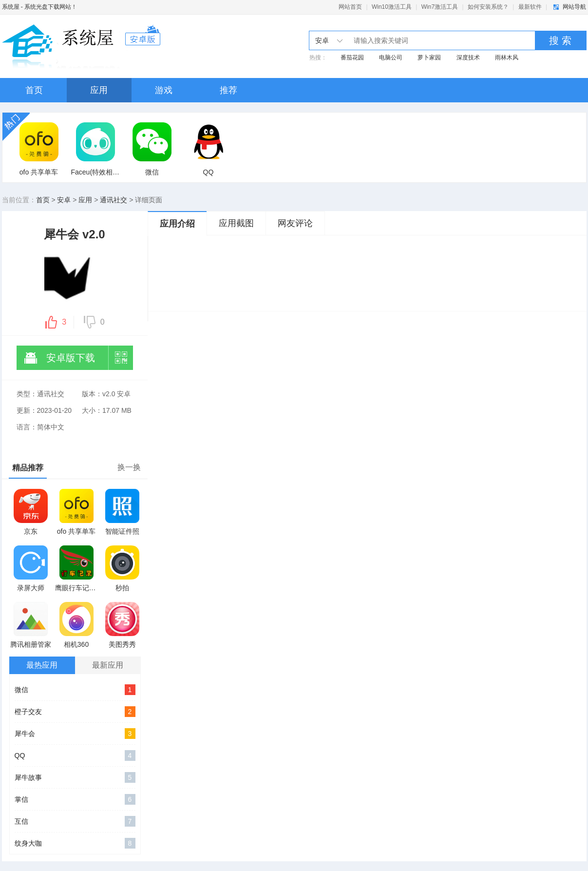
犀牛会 (75, 734)
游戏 (164, 90)
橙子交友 (75, 712)
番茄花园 (352, 58)
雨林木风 (507, 58)
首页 (34, 90)
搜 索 (560, 40)
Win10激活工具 (392, 7)
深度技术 (468, 58)
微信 (75, 690)
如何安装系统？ (488, 7)
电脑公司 (391, 58)
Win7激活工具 (440, 7)
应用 (99, 90)
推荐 (228, 90)
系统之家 (81, 46)
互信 (75, 821)
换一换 (129, 467)
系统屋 (11, 7)
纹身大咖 (75, 843)
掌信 (75, 799)
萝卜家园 (429, 58)
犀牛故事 (75, 777)
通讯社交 (114, 200)
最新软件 (530, 7)
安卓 (64, 200)
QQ (75, 755)
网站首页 (350, 7)
